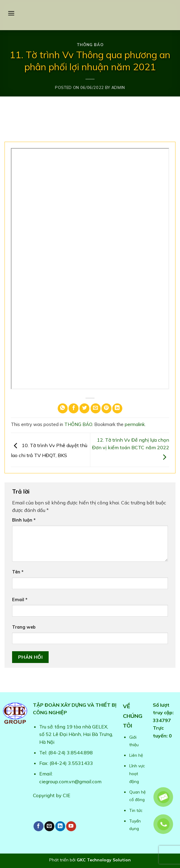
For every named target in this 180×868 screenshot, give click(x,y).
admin (118, 87)
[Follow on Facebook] (39, 826)
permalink (135, 424)
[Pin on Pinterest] (106, 408)
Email (20, 600)
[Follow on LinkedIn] (60, 826)
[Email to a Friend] (96, 408)
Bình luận (24, 520)
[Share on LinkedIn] (117, 408)
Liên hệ (136, 755)
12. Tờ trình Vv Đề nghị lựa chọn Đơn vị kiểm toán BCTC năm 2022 (131, 448)
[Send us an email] (49, 826)
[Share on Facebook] (74, 408)
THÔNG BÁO (90, 45)
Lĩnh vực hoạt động (137, 773)
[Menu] (11, 13)
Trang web (24, 627)
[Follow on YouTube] (71, 826)
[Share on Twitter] (84, 408)
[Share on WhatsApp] (63, 408)
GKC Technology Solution (104, 860)
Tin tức (136, 810)
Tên (18, 572)
